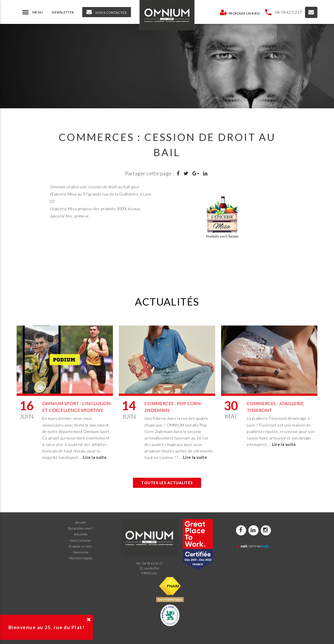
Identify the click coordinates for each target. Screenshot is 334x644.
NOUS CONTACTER (107, 12)
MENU (32, 12)
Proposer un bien (240, 12)
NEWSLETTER (63, 12)
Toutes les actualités (167, 483)
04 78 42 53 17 (289, 12)
